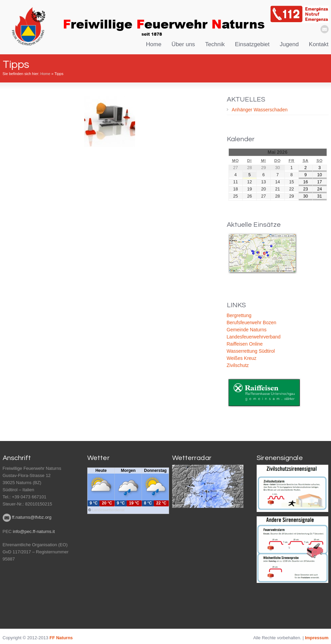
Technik (215, 44)
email (325, 29)
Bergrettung (239, 315)
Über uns (183, 44)
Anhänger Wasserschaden (260, 110)
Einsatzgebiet (252, 44)
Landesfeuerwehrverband (254, 337)
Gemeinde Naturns (247, 330)
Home (154, 44)
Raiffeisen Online (245, 344)
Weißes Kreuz (242, 358)
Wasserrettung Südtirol (251, 351)
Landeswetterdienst (108, 510)
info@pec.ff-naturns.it (34, 531)
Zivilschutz (238, 365)
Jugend (289, 44)
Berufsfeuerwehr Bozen (252, 323)
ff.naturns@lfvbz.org (32, 517)
